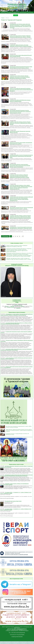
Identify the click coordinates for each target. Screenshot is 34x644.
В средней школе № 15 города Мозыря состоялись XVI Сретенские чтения (17, 434)
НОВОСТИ (15, 12)
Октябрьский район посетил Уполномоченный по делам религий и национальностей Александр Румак (21, 156)
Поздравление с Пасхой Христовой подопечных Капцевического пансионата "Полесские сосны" (21, 228)
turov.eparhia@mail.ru (22, 629)
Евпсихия (16, 305)
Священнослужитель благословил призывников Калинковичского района (21, 143)
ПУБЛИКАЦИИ (23, 12)
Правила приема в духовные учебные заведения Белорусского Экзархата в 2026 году (17, 246)
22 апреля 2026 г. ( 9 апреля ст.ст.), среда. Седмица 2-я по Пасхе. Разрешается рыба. (16, 493)
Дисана (7, 306)
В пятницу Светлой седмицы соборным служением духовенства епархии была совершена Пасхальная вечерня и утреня (19, 176)
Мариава (12, 306)
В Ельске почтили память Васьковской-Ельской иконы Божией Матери (21, 56)
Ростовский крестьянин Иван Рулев (13, 501)
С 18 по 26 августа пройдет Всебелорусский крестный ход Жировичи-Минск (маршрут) (16, 358)
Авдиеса (22, 306)
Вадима (9, 307)
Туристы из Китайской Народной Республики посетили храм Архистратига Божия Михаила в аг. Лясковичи (21, 90)
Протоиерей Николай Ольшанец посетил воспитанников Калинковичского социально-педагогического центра (20, 112)
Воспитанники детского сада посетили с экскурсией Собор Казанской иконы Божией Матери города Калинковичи (20, 166)
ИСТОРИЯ (9, 12)
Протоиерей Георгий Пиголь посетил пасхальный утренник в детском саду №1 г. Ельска (21, 208)
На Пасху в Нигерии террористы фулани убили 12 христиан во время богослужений (16, 467)
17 (23, 236)
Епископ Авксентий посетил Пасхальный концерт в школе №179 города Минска (17, 367)
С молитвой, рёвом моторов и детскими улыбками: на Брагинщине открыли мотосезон (21, 46)
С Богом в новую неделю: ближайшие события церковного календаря (17, 341)
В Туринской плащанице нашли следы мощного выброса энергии (16, 332)
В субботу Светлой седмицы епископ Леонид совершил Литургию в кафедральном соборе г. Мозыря (21, 123)
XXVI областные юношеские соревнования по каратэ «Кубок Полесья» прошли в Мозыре (19, 427)
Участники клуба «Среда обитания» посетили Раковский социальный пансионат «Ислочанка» (16, 350)
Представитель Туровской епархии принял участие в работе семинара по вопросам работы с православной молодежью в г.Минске (19, 430)
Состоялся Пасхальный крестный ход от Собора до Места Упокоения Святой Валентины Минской (16, 323)
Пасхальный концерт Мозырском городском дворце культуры (20, 132)
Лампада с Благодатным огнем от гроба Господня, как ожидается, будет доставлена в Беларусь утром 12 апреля (19, 259)
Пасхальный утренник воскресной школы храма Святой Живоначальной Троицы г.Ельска (21, 67)
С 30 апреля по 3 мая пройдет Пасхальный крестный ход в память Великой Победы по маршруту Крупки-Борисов (17, 315)
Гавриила (18, 308)
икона (20, 305)
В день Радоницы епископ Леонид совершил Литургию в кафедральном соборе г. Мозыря (20, 36)
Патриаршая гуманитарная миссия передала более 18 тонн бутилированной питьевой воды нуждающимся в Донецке (16, 475)
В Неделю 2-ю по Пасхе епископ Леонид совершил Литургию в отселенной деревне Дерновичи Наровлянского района (20, 77)
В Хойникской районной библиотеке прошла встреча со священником (20, 101)
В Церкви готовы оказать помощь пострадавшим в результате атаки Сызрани (14, 484)
